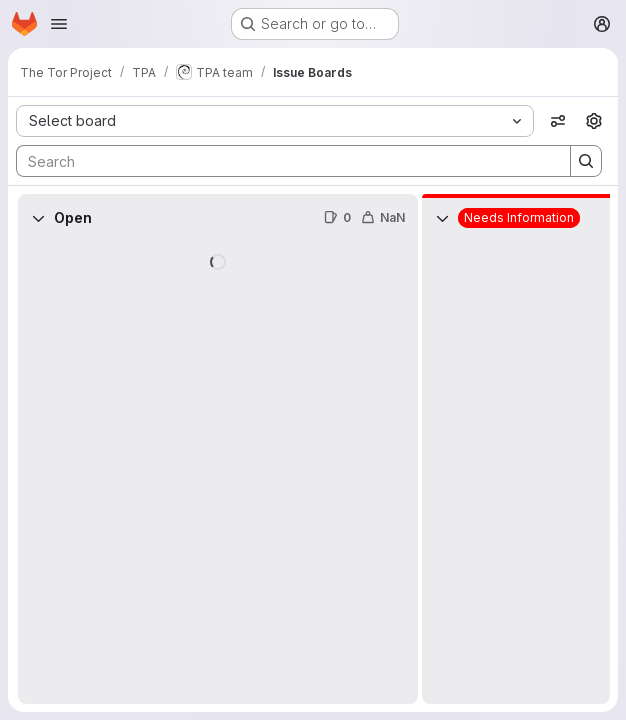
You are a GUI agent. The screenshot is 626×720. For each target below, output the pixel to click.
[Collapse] (38, 218)
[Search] (283, 161)
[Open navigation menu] (59, 24)
